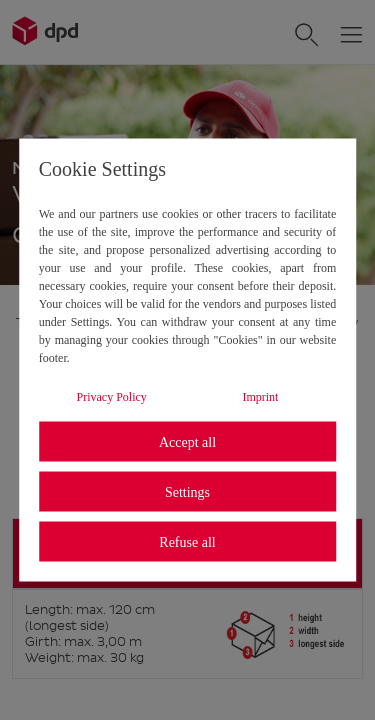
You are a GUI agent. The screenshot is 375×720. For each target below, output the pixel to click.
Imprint (260, 397)
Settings (187, 491)
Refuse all (187, 541)
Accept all (187, 441)
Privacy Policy (112, 397)
